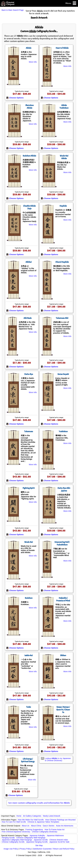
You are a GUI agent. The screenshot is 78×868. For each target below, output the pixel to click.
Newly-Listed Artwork (51, 816)
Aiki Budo (28, 318)
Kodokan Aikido (29, 156)
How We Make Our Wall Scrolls (31, 820)
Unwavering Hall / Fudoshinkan (62, 543)
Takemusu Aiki (62, 318)
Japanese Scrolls (41, 840)
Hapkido (63, 206)
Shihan (63, 655)
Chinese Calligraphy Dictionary (45, 832)
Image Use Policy (11, 849)
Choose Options (15, 98)
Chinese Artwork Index (59, 840)
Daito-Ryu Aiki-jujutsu (64, 489)
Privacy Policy (25, 849)
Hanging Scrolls (8, 838)
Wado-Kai (29, 542)
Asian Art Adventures (65, 826)
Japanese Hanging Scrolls (37, 842)
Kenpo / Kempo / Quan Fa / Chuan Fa (63, 710)
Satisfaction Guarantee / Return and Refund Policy (54, 849)
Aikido (29, 48)
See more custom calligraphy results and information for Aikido (39, 803)
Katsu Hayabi (63, 374)
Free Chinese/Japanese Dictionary (16, 832)
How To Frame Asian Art (54, 830)
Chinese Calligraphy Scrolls (13, 842)
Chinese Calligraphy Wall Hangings (31, 838)
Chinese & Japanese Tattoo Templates (43, 822)
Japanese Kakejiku (37, 836)
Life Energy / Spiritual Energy (28, 760)
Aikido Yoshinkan (64, 107)
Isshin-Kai (29, 655)
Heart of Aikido (62, 48)
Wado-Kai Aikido (64, 157)
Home (19, 816)
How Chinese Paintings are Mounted (60, 820)
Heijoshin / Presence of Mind (63, 599)
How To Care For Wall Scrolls (14, 822)
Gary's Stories (49, 826)
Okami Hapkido (62, 262)
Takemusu (29, 431)
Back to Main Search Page (13, 10)
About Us (26, 826)
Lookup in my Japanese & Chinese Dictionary (58, 759)
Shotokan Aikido (29, 107)
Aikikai (29, 262)
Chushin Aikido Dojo (29, 207)
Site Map (39, 845)
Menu (71, 3)
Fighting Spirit (29, 488)
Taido (29, 707)
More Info (33, 62)
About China (36, 826)
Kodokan (29, 598)
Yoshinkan (63, 431)
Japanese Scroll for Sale (59, 842)
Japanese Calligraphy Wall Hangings (17, 840)
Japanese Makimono (55, 836)
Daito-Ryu (29, 374)
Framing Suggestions (34, 830)
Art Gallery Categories (32, 816)
